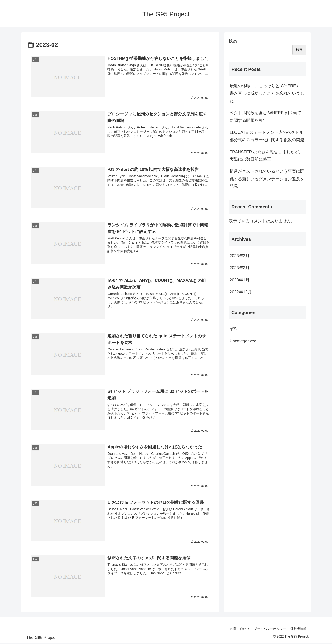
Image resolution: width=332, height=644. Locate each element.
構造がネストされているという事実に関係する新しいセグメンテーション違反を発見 (267, 179)
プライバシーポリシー (269, 630)
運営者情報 (298, 630)
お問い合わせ (239, 630)
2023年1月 (240, 280)
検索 (233, 41)
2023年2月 (240, 268)
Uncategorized (243, 341)
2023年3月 (240, 256)
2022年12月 (241, 292)
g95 (233, 329)
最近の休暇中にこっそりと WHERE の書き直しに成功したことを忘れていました (267, 93)
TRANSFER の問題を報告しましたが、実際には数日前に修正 (266, 156)
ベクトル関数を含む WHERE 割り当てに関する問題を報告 (265, 117)
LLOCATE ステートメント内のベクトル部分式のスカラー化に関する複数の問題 (267, 136)
